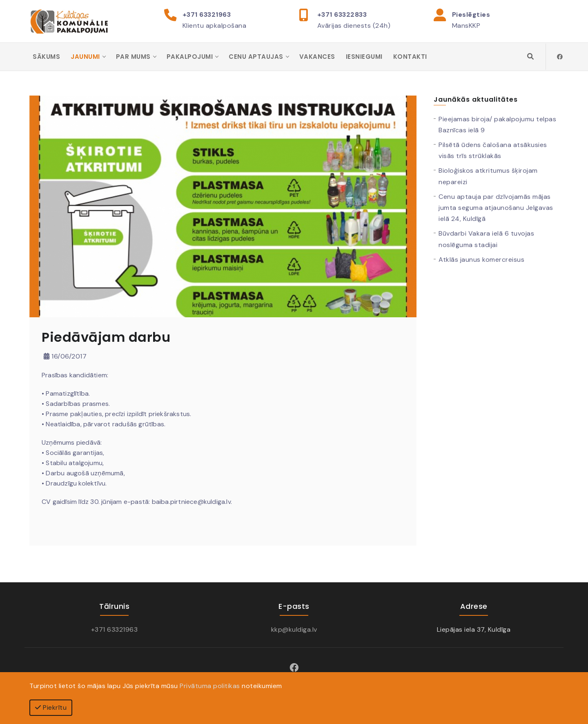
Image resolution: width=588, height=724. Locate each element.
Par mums (133, 57)
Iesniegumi (364, 57)
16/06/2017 (65, 357)
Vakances (317, 57)
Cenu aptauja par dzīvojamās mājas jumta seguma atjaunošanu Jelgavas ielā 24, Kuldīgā (496, 208)
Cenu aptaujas (256, 57)
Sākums (46, 57)
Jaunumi (85, 57)
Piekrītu (51, 707)
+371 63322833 (342, 14)
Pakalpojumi (190, 57)
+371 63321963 (207, 14)
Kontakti (410, 57)
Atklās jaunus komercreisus (481, 260)
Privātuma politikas (210, 686)
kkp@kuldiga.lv (294, 630)
